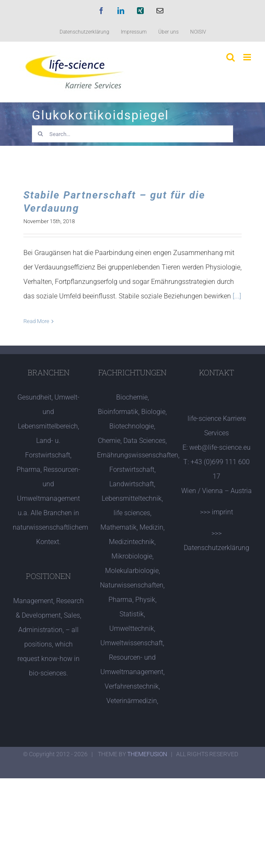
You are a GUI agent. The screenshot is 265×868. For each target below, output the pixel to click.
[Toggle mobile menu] (248, 57)
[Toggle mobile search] (231, 57)
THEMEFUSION (147, 754)
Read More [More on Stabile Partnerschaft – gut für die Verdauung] (36, 321)
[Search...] (132, 134)
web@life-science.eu (220, 447)
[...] (237, 296)
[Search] (40, 134)
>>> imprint (217, 512)
